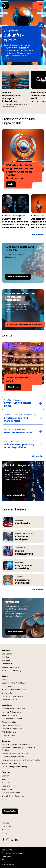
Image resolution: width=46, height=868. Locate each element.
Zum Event (13, 387)
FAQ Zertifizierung (9, 732)
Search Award (7, 687)
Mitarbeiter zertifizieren (11, 716)
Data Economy (8, 654)
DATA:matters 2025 (10, 700)
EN (3, 860)
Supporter (6, 783)
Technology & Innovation (12, 667)
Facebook (3, 840)
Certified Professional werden (14, 709)
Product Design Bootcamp (12, 764)
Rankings (5, 823)
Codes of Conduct (9, 722)
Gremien (5, 776)
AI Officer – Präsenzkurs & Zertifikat (16, 745)
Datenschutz (7, 850)
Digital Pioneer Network (11, 793)
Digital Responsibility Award (13, 697)
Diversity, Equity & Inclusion (13, 796)
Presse (5, 833)
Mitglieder (6, 779)
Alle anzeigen (38, 234)
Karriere (5, 799)
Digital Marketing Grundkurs (13, 757)
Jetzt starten (7, 789)
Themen (6, 650)
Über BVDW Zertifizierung (12, 729)
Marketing (6, 661)
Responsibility (7, 664)
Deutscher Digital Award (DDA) (14, 683)
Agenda (23, 48)
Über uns (6, 773)
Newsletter (6, 830)
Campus (6, 741)
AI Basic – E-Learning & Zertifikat (15, 754)
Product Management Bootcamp (15, 767)
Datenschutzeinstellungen (12, 853)
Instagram (8, 840)
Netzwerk (6, 786)
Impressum (7, 857)
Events (5, 676)
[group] (16, 89)
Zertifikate (7, 705)
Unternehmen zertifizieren (12, 719)
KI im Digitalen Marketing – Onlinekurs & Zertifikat (21, 760)
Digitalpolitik (7, 657)
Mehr (11, 184)
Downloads (6, 826)
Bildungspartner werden (11, 726)
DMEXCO (6, 680)
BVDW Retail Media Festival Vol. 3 (15, 690)
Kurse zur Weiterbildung (11, 712)
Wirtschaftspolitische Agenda (13, 671)
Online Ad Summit (9, 693)
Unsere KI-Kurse (8, 736)
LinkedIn (16, 840)
